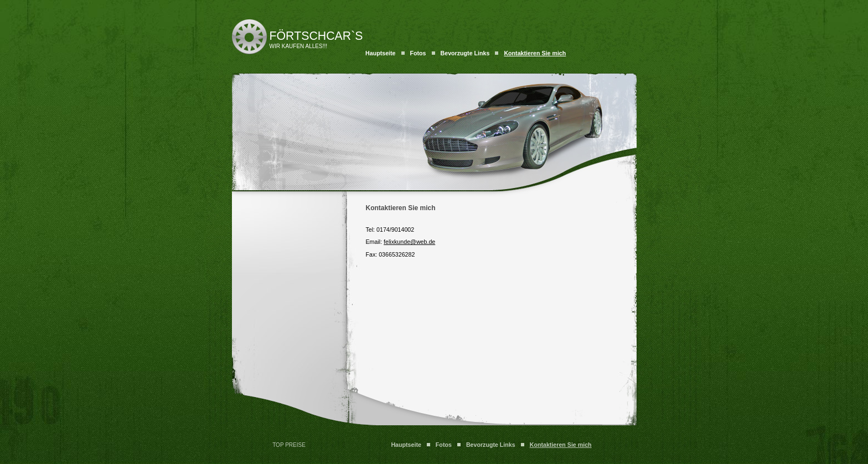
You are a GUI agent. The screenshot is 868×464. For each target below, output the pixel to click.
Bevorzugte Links (465, 53)
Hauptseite (380, 53)
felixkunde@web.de (409, 242)
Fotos (418, 53)
